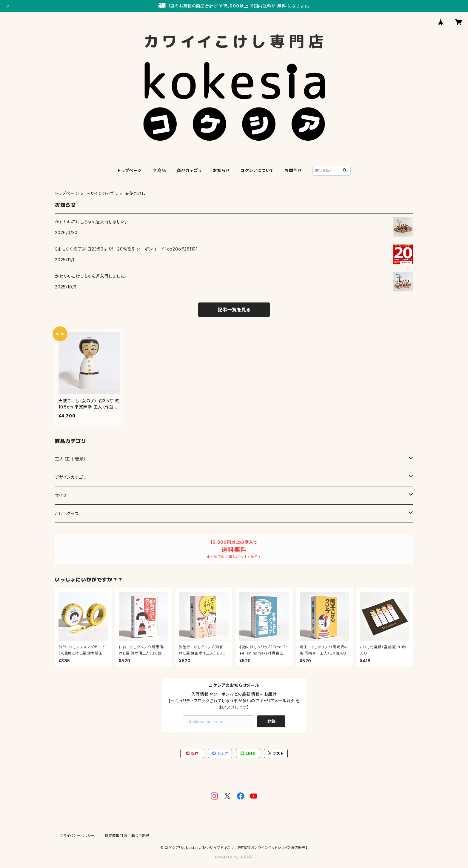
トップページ (130, 170)
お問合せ (293, 170)
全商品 (159, 170)
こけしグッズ (67, 513)
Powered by (234, 857)
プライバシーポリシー (77, 836)
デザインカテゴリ (102, 193)
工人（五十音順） (70, 459)
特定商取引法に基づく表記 (127, 836)
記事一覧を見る (234, 310)
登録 (271, 721)
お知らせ (221, 170)
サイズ (61, 495)
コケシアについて (257, 170)
